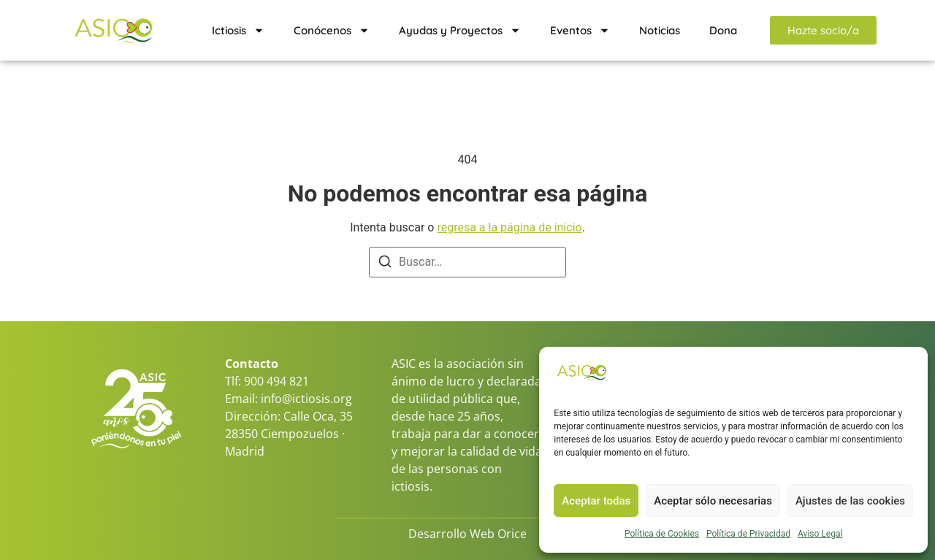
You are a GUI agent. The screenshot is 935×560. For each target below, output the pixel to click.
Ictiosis (238, 30)
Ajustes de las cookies (850, 501)
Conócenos (332, 30)
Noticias (660, 30)
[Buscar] (385, 264)
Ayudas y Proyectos (460, 30)
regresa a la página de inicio (509, 227)
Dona (723, 30)
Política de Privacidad (748, 534)
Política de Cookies (662, 534)
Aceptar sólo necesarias (713, 501)
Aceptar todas (596, 501)
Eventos (580, 30)
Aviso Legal (820, 534)
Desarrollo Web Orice (467, 534)
